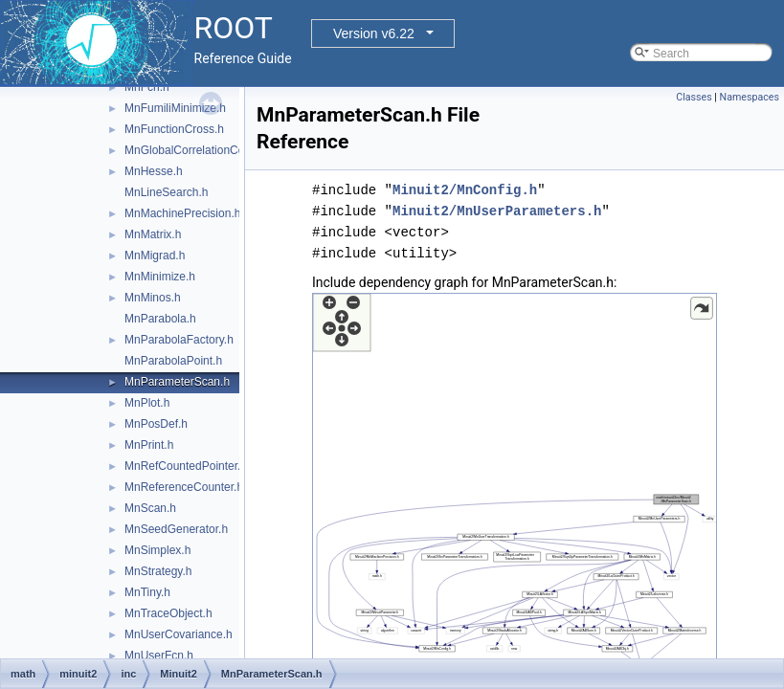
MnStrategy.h (158, 571)
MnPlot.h (147, 403)
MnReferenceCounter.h (184, 487)
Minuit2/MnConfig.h (465, 190)
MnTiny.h (147, 592)
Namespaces (750, 97)
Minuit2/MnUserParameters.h (497, 211)
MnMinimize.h (160, 277)
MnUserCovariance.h (179, 634)
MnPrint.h (149, 445)
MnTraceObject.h (168, 613)
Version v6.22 (374, 33)
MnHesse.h (154, 171)
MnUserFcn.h (159, 656)
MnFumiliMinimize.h (175, 108)
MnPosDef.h (156, 424)
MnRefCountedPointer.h (186, 466)
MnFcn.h (147, 87)
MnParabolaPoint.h (173, 361)
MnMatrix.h (153, 234)
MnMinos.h (153, 298)
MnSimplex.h (157, 550)
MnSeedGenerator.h (176, 529)
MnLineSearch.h (166, 192)
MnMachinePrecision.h (182, 213)
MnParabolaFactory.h (179, 340)
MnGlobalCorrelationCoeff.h (196, 150)
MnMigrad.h (155, 256)
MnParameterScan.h (177, 382)
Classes (694, 97)
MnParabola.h (160, 319)
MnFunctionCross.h (174, 129)
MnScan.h (150, 508)
